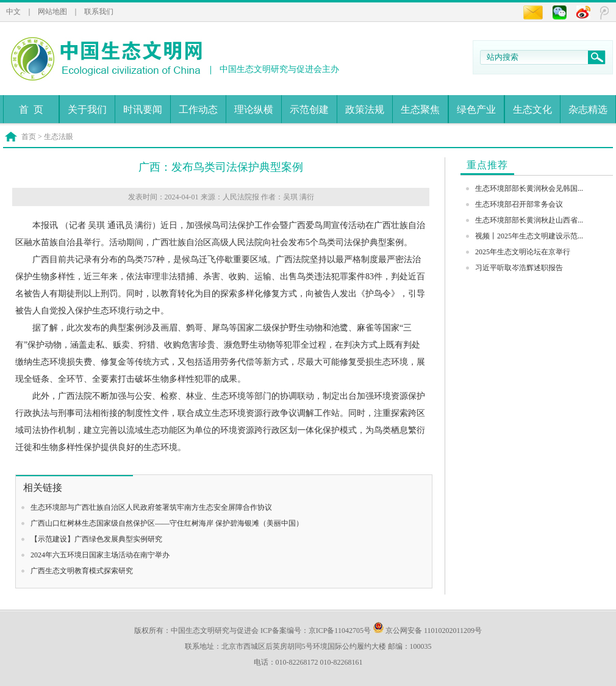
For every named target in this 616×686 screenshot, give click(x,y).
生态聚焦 (420, 109)
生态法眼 (59, 137)
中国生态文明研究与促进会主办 (279, 69)
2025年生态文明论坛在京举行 (523, 252)
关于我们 (87, 109)
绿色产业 (476, 109)
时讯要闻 (143, 109)
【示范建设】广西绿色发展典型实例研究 (96, 539)
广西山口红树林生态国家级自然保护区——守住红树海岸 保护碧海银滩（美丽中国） (167, 523)
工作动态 (198, 109)
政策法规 (365, 109)
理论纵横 (254, 109)
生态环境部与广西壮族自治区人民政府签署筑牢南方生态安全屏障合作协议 (151, 507)
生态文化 (532, 109)
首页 (29, 137)
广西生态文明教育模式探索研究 (82, 571)
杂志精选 (588, 109)
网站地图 (52, 12)
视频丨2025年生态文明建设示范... (529, 236)
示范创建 (309, 109)
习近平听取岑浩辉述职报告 (519, 268)
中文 (13, 12)
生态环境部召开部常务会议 (519, 204)
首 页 (31, 109)
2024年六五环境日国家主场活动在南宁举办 (100, 555)
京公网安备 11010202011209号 (427, 631)
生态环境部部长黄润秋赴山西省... (529, 220)
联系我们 (99, 12)
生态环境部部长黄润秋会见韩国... (529, 188)
